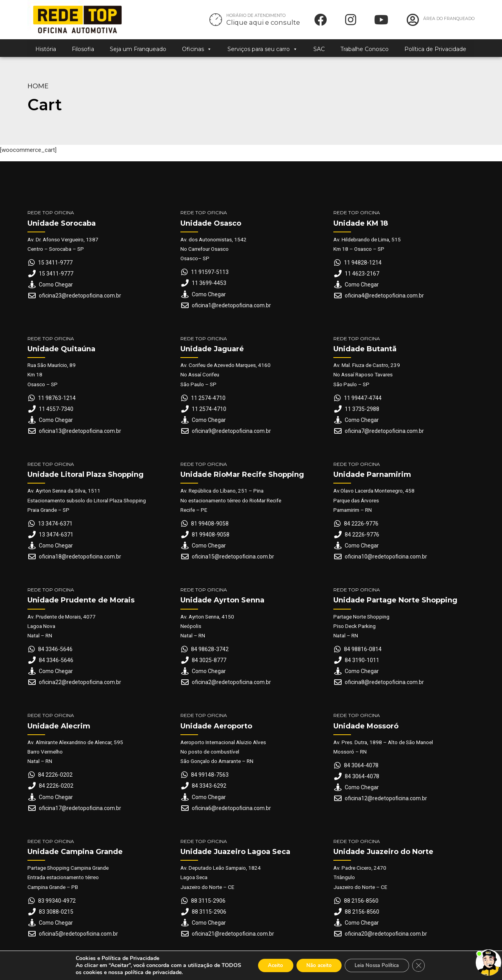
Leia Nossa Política (381, 965)
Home (38, 86)
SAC (319, 49)
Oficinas (197, 49)
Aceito (268, 965)
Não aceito (316, 965)
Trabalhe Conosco (365, 49)
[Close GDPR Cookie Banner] (427, 965)
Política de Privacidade (435, 49)
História (46, 49)
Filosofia (83, 49)
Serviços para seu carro (263, 49)
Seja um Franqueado (138, 49)
